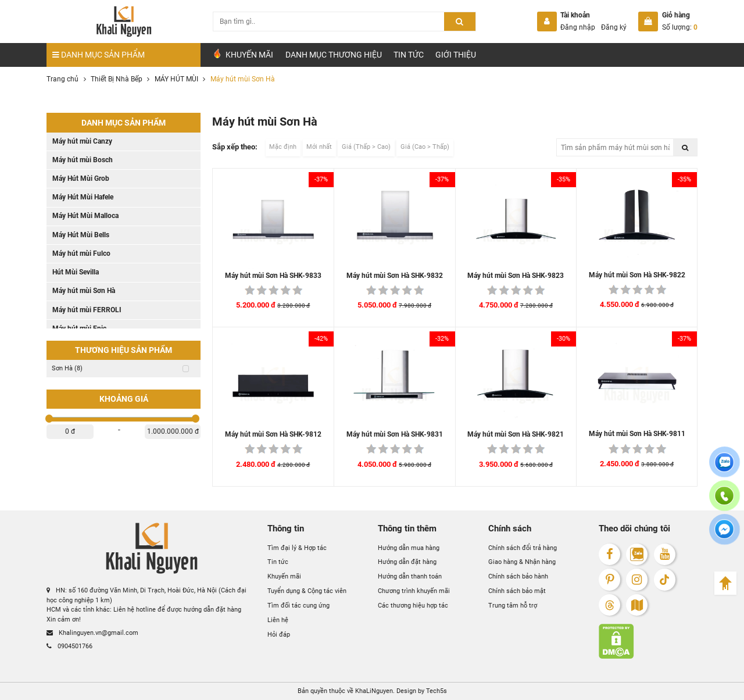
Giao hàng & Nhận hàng (522, 562)
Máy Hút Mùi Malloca (85, 216)
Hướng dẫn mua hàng (409, 548)
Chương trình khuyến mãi (414, 591)
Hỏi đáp (279, 635)
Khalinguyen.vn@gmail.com (92, 633)
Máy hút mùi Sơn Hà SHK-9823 (516, 276)
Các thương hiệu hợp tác (413, 606)
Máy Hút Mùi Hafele (83, 197)
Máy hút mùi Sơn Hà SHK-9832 (395, 276)
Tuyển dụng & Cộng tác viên (307, 591)
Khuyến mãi (284, 576)
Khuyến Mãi (243, 54)
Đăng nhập (578, 27)
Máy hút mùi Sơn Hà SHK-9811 (637, 434)
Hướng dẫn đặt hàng (407, 562)
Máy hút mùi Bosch (83, 160)
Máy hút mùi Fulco (81, 253)
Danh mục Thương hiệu (334, 55)
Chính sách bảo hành (518, 576)
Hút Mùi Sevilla (76, 272)
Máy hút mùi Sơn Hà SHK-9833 (273, 276)
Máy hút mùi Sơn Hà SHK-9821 (516, 434)
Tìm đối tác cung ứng (298, 606)
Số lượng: (680, 27)
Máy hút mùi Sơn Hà (84, 291)
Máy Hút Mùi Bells (81, 235)
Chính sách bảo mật (517, 591)
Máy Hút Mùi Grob (81, 178)
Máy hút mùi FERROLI (87, 310)
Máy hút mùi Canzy (82, 141)
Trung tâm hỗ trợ (513, 606)
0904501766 (69, 646)
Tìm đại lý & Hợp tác (297, 548)
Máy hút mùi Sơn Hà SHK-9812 (273, 434)
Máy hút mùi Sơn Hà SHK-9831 (395, 434)
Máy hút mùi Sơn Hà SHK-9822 (637, 275)
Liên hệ (278, 620)
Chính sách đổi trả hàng (523, 548)
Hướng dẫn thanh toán (410, 576)
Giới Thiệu (456, 55)
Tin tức (409, 55)
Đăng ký (614, 27)
